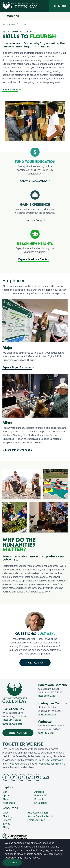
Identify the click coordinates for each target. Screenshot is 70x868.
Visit (5, 792)
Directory (8, 816)
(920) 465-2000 (12, 720)
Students (39, 799)
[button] (12, 90)
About (6, 799)
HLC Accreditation (38, 813)
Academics (9, 803)
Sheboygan (14, 764)
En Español (40, 803)
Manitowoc (57, 760)
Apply (6, 795)
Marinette (44, 764)
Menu (60, 6)
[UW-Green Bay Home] (18, 6)
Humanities (11, 16)
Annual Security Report (40, 816)
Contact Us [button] (36, 663)
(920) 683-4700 (47, 696)
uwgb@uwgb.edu (12, 724)
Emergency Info (36, 820)
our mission (57, 764)
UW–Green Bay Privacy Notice (22, 858)
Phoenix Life (41, 795)
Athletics (39, 792)
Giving (6, 827)
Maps (6, 813)
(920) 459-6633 (47, 714)
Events (6, 824)
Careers (7, 820)
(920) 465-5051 (46, 733)
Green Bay (43, 760)
